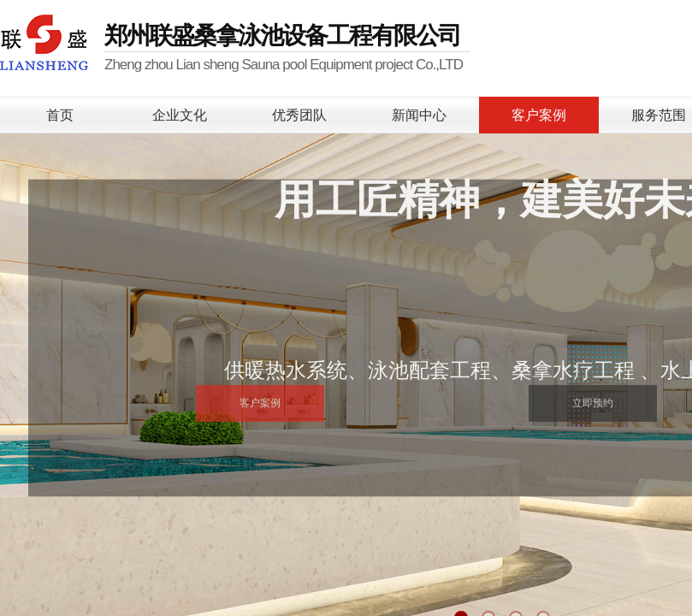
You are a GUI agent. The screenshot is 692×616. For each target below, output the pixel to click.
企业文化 (180, 115)
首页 (60, 115)
